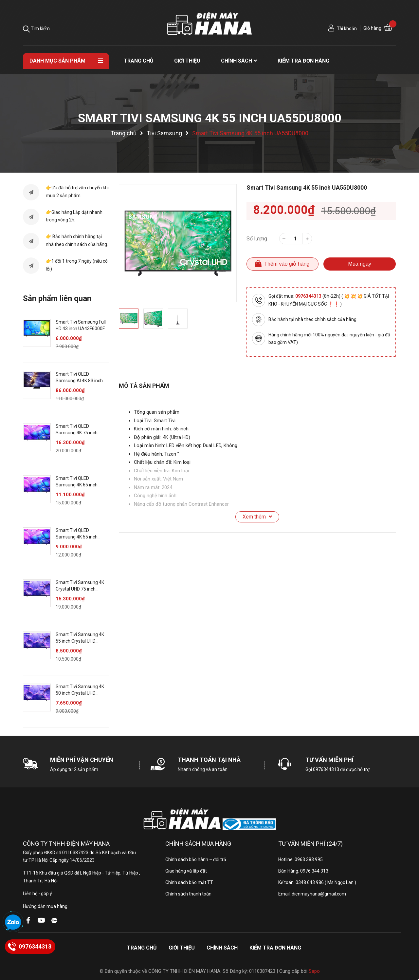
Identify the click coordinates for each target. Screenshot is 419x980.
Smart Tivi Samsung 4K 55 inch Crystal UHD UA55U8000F (80, 641)
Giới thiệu (182, 948)
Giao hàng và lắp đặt (186, 871)
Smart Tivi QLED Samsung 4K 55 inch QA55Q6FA (77, 537)
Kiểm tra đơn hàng (275, 948)
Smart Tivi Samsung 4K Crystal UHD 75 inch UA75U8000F (80, 589)
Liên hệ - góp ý (37, 894)
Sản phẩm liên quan (57, 298)
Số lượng (257, 239)
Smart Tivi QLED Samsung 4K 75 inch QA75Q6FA (77, 433)
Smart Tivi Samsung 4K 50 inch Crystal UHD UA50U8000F (80, 693)
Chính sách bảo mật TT (189, 882)
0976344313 (309, 296)
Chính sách (222, 948)
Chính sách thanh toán (188, 894)
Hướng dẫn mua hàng (45, 906)
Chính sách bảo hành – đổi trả (196, 859)
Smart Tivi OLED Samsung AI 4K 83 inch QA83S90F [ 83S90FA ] (79, 380)
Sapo (314, 971)
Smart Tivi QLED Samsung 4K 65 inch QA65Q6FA (77, 485)
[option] (178, 243)
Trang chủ (142, 948)
